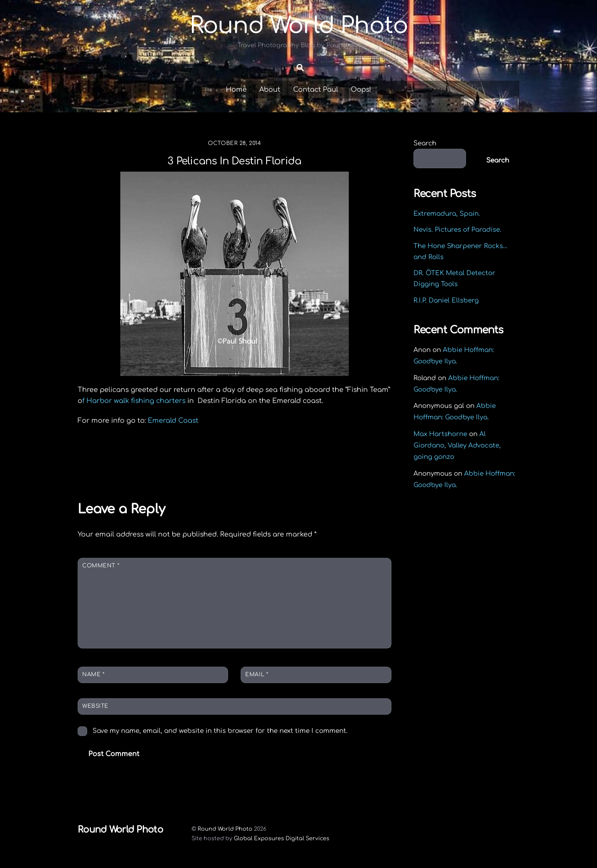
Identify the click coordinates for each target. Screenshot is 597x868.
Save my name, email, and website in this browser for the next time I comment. (220, 731)
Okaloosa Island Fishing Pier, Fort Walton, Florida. (158, 466)
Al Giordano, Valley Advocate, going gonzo (457, 445)
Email (257, 674)
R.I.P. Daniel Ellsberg (446, 300)
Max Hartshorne (440, 434)
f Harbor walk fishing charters (135, 401)
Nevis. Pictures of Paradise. (457, 230)
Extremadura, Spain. (447, 214)
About (270, 89)
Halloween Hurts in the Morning (314, 461)
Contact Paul (316, 89)
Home (236, 89)
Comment (101, 566)
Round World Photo (225, 829)
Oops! (361, 89)
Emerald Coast (173, 420)
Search (425, 143)
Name (93, 674)
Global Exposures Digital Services (282, 838)
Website (95, 706)
